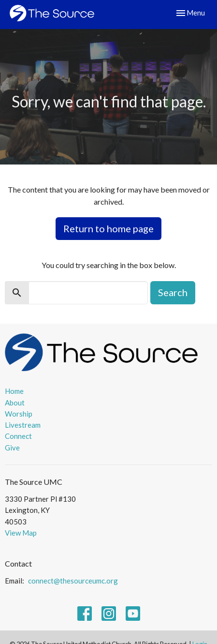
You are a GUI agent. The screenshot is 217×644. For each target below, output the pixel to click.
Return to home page (108, 228)
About (15, 403)
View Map (21, 533)
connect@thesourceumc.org (73, 581)
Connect (18, 436)
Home (14, 391)
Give (12, 448)
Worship (19, 414)
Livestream (23, 425)
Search (173, 292)
